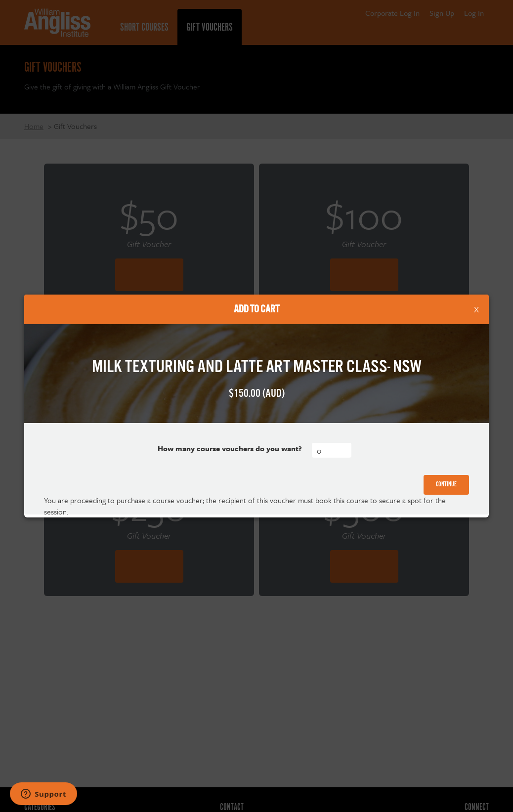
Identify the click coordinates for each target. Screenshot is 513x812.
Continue (446, 485)
